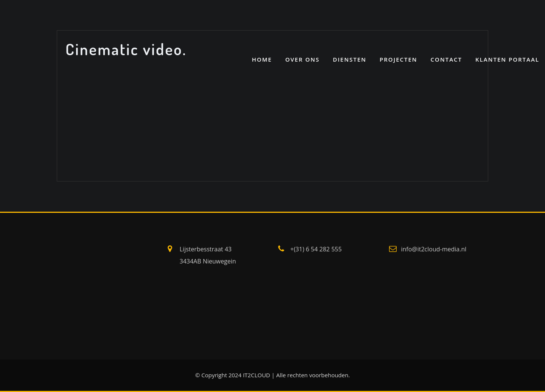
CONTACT (446, 59)
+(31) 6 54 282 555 (316, 249)
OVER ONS (303, 59)
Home (262, 59)
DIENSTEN (350, 59)
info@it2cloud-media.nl (434, 249)
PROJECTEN (399, 59)
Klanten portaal (507, 59)
